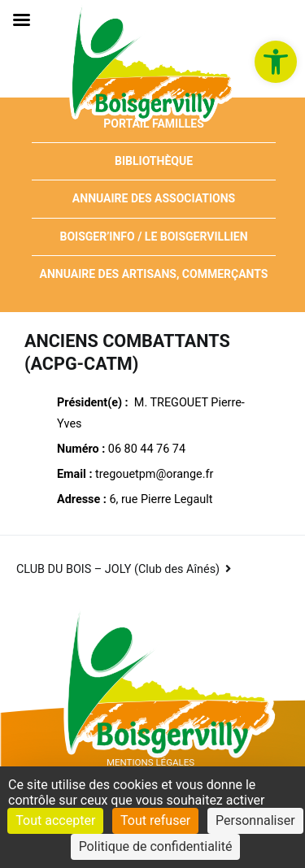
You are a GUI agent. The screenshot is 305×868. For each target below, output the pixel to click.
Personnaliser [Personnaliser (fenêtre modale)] (255, 820)
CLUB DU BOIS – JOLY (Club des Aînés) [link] (118, 569)
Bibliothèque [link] (154, 161)
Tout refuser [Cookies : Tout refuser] (155, 820)
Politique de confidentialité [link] (156, 846)
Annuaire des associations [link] (154, 198)
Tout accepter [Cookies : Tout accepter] (55, 820)
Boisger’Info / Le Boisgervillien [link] (153, 237)
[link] (276, 62)
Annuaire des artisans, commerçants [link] (154, 274)
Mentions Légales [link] (150, 762)
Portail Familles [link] (154, 124)
